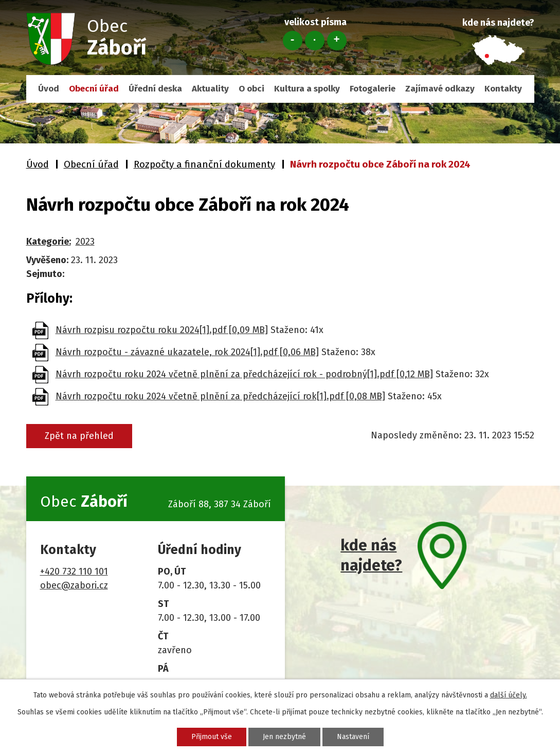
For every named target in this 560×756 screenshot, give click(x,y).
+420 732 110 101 (74, 571)
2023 (85, 242)
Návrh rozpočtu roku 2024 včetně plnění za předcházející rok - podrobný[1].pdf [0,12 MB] (244, 374)
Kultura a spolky (307, 89)
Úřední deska (155, 89)
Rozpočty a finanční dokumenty (204, 164)
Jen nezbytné (284, 737)
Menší (293, 41)
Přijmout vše (212, 737)
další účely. (509, 695)
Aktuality (210, 89)
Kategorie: (49, 242)
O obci (251, 89)
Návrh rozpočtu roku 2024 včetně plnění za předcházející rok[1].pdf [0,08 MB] (220, 396)
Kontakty (503, 89)
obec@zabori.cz (74, 585)
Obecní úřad (94, 89)
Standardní (315, 41)
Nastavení (353, 737)
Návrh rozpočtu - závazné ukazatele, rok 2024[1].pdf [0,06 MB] (187, 352)
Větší (337, 41)
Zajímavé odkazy (440, 89)
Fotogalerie (373, 89)
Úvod (49, 89)
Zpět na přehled (79, 436)
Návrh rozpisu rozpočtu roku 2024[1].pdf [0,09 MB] (162, 330)
